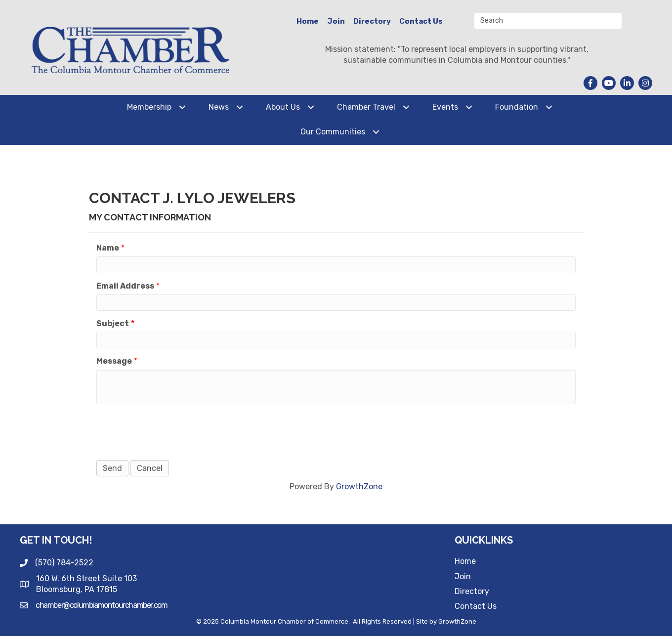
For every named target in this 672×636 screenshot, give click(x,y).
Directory (372, 21)
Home (308, 21)
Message (114, 361)
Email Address (125, 286)
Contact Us (421, 21)
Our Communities (333, 132)
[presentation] (171, 431)
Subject (113, 323)
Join (336, 21)
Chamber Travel (366, 107)
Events (445, 107)
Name (108, 248)
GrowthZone (359, 487)
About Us (283, 107)
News (219, 107)
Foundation (517, 107)
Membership (149, 107)
